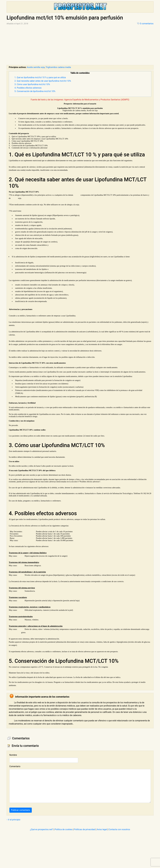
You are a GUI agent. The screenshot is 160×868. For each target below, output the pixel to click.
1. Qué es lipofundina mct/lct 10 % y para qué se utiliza (40, 77)
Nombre (13, 755)
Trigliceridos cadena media (58, 67)
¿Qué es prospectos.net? (42, 829)
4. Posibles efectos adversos (28, 88)
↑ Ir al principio (13, 820)
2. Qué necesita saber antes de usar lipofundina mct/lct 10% (43, 81)
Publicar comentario (21, 810)
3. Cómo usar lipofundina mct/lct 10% (32, 84)
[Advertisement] (80, 45)
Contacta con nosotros (119, 829)
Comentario (15, 766)
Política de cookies (64, 829)
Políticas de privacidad (85, 829)
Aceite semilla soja (36, 67)
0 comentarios (147, 24)
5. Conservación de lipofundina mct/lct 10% (35, 91)
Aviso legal (102, 829)
